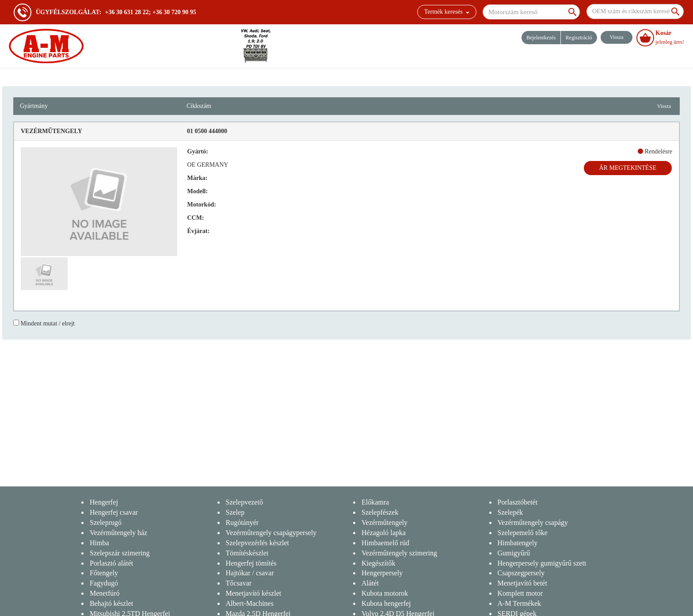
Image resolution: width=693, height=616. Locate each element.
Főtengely (104, 573)
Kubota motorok (385, 593)
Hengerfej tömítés (251, 563)
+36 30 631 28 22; (128, 12)
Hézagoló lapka (384, 533)
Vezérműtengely (385, 522)
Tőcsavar (239, 583)
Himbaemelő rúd (385, 543)
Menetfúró (105, 593)
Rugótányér (242, 522)
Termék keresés (447, 12)
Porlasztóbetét (518, 502)
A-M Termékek (520, 603)
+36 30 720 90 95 (174, 12)
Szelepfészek (380, 512)
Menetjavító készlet (254, 593)
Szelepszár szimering (120, 553)
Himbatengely (518, 543)
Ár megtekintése (628, 168)
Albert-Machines (250, 603)
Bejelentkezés (541, 38)
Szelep (235, 512)
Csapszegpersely (521, 573)
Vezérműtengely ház (118, 533)
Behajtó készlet (111, 603)
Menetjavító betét (522, 583)
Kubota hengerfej (386, 603)
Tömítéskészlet (247, 553)
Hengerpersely (382, 573)
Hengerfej (104, 502)
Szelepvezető (244, 502)
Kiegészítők (378, 563)
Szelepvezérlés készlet (257, 543)
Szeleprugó (106, 522)
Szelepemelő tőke (523, 533)
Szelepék (510, 512)
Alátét (370, 583)
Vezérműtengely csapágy (533, 522)
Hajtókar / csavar (250, 573)
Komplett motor (520, 593)
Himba (99, 543)
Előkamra (375, 502)
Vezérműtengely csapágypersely (271, 533)
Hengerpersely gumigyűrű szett (542, 563)
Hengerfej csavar (114, 512)
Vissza (664, 106)
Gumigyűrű (514, 553)
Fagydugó (104, 583)
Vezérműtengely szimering (399, 553)
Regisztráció (579, 38)
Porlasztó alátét (111, 563)
